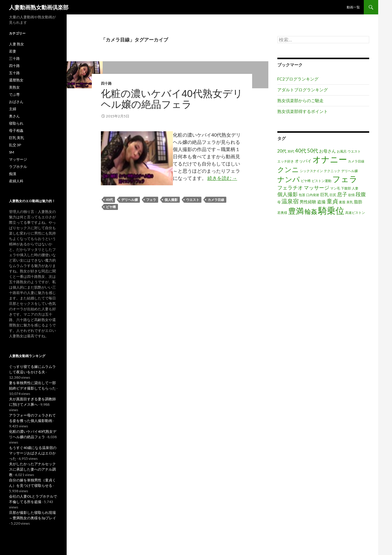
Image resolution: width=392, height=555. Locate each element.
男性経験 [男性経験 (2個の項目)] (308, 202)
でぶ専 (14, 94)
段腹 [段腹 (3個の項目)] (361, 194)
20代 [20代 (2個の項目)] (282, 151)
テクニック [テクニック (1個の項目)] (332, 171)
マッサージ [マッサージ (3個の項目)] (317, 188)
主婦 (13, 109)
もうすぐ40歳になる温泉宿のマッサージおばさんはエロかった (33, 453)
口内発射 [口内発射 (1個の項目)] (313, 195)
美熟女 (14, 87)
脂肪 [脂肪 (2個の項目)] (358, 202)
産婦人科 (16, 181)
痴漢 (13, 174)
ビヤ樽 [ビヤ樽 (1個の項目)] (306, 181)
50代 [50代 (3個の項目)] (313, 151)
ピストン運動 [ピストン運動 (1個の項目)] (321, 181)
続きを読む (222, 178)
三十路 (14, 58)
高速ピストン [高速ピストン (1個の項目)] (355, 212)
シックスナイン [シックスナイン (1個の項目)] (311, 171)
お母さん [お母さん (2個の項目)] (327, 151)
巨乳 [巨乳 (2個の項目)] (324, 194)
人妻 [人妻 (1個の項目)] (355, 188)
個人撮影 (171, 200)
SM (12, 152)
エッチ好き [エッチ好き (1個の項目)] (286, 161)
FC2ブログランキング (298, 79)
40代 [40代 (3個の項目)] (301, 151)
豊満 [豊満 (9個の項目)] (296, 211)
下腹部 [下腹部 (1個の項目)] (346, 188)
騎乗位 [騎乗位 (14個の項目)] (331, 210)
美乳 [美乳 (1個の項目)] (350, 202)
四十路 (106, 83)
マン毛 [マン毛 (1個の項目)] (335, 188)
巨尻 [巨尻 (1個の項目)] (333, 195)
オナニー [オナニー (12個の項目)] (330, 159)
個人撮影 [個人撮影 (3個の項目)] (288, 194)
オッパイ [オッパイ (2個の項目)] (303, 161)
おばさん (16, 102)
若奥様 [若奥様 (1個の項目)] (282, 212)
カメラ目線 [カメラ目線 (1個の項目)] (356, 161)
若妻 (13, 51)
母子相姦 (16, 130)
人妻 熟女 (17, 44)
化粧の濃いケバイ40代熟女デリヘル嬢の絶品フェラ (172, 99)
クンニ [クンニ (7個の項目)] (288, 169)
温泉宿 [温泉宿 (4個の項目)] (290, 201)
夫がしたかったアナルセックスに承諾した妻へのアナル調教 (32, 469)
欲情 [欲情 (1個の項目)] (351, 195)
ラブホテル (18, 167)
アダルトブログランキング (303, 90)
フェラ (151, 200)
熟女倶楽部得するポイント (303, 111)
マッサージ (18, 159)
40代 (109, 200)
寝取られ (16, 123)
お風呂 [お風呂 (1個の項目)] (342, 151)
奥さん (14, 116)
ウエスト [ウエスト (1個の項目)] (354, 151)
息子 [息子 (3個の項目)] (342, 194)
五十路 (14, 73)
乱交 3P (15, 145)
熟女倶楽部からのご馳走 (300, 100)
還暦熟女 (16, 80)
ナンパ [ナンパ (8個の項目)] (289, 179)
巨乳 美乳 (17, 138)
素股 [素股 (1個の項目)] (342, 202)
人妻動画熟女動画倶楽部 (39, 7)
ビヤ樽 (111, 207)
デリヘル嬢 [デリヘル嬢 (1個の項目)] (350, 171)
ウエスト (193, 200)
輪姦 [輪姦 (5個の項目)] (311, 211)
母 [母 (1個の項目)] (279, 202)
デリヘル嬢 (130, 200)
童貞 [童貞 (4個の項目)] (332, 201)
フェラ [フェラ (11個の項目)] (345, 179)
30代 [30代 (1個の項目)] (291, 151)
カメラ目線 (216, 200)
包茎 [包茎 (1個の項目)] (302, 195)
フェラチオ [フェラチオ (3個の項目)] (290, 188)
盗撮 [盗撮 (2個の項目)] (321, 202)
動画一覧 (353, 7)
